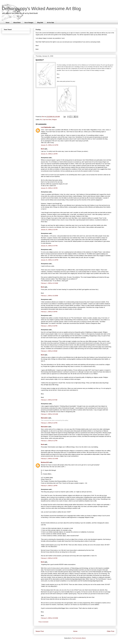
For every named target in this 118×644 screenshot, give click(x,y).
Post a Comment (43, 622)
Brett (42, 149)
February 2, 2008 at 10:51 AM (49, 414)
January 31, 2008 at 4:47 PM (49, 246)
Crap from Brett (47, 120)
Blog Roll (40, 23)
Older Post (111, 631)
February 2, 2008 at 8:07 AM (49, 400)
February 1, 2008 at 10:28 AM (49, 296)
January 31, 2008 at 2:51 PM (49, 230)
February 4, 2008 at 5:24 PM (49, 558)
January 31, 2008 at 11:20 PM (50, 260)
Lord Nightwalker (46, 127)
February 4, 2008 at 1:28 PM (49, 486)
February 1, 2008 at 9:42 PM (49, 326)
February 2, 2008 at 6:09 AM (49, 351)
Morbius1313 (45, 462)
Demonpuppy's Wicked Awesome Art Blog (41, 9)
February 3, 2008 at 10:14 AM (49, 459)
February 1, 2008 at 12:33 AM (49, 283)
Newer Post (40, 631)
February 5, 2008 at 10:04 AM (49, 618)
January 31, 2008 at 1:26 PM (49, 154)
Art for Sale (50, 23)
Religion (54, 120)
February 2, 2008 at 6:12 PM (49, 441)
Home (8, 23)
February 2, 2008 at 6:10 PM (49, 423)
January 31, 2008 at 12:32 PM (50, 145)
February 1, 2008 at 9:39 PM (49, 312)
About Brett (17, 23)
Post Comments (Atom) (79, 638)
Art (41, 120)
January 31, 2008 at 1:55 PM (49, 188)
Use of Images (29, 23)
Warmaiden (44, 418)
